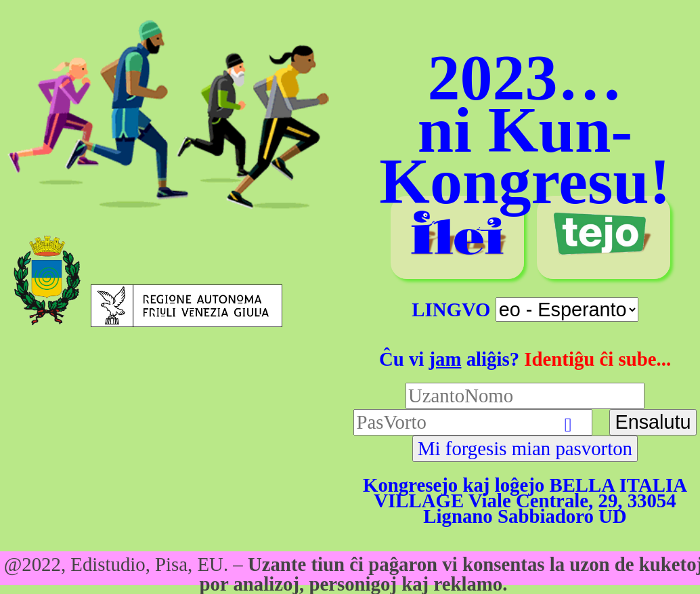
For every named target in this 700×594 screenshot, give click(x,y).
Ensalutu (653, 422)
